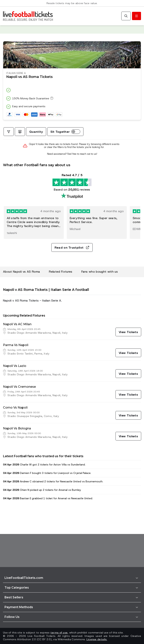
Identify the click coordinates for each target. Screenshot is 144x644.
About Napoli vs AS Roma (21, 272)
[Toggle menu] (136, 16)
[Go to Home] (28, 16)
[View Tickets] (128, 332)
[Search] (126, 16)
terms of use (59, 633)
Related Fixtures (61, 272)
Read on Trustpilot (72, 248)
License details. (97, 639)
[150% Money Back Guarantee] (51, 98)
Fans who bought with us (100, 272)
